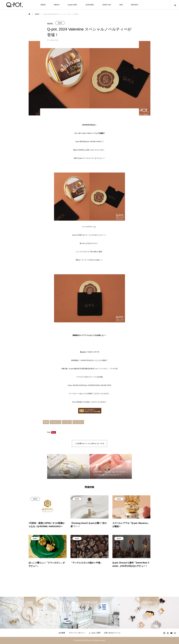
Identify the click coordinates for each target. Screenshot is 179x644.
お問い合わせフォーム (112, 633)
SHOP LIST (107, 5)
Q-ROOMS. (90, 5)
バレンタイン (78, 422)
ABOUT (57, 5)
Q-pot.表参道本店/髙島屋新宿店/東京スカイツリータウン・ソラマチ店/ (93, 369)
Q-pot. (46, 422)
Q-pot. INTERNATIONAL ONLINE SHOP (97, 385)
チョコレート (55, 422)
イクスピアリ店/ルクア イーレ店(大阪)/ (89, 377)
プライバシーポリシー (77, 633)
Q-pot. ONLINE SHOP (75, 385)
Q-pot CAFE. (73, 5)
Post (49, 432)
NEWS (43, 5)
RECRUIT (135, 5)
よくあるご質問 (95, 633)
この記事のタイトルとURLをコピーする (89, 443)
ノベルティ (67, 422)
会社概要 (62, 633)
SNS (121, 5)
